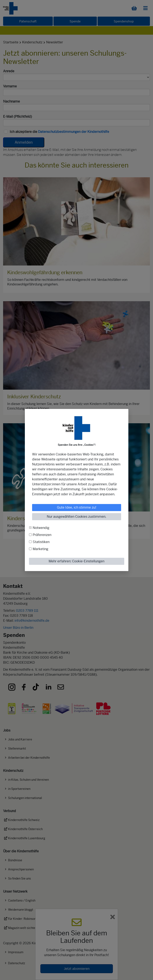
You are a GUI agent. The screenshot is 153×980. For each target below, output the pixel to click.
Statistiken (41, 542)
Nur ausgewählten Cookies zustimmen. (76, 517)
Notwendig (41, 528)
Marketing (40, 549)
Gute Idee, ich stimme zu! (77, 507)
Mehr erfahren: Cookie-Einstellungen (76, 561)
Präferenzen (42, 535)
